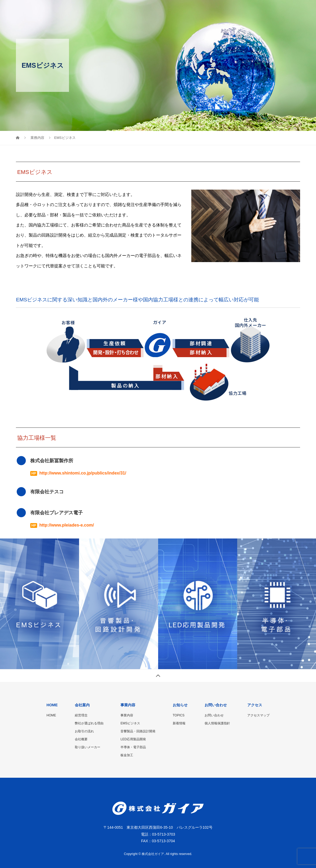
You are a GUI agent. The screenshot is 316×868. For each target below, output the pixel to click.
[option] (40, 604)
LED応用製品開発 (133, 739)
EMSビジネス (130, 723)
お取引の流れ (84, 731)
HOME (131, 9)
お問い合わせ (252, 9)
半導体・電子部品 (133, 747)
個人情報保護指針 (217, 723)
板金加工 (127, 755)
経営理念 (81, 715)
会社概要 (81, 739)
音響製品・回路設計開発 (138, 731)
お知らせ (218, 9)
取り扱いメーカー (88, 747)
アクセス (285, 9)
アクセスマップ (258, 715)
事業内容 (189, 9)
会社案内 (159, 9)
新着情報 (179, 723)
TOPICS (179, 715)
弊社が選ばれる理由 (89, 723)
